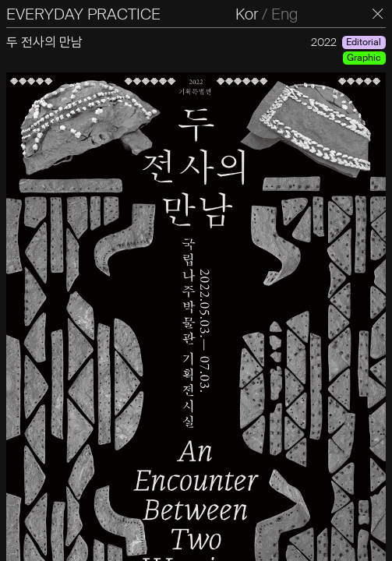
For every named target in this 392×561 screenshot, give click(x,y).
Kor (247, 14)
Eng (284, 14)
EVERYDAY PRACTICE (83, 14)
